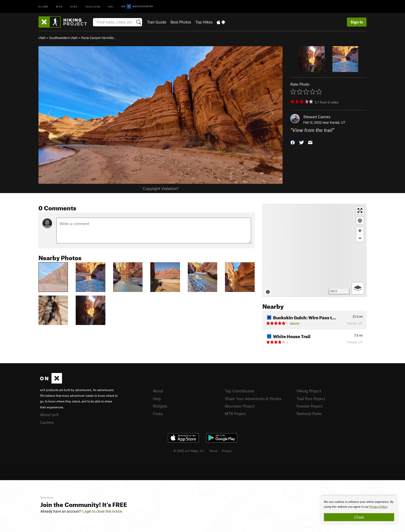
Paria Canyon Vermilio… (99, 38)
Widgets (160, 406)
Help (157, 399)
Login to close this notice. (103, 511)
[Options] (358, 288)
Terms (213, 451)
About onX (49, 415)
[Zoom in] (360, 231)
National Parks (309, 414)
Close (359, 517)
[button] (293, 142)
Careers (47, 422)
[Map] (314, 250)
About (158, 391)
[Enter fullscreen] (360, 211)
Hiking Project (309, 391)
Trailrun (93, 6)
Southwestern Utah (63, 38)
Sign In (357, 22)
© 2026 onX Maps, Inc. (189, 451)
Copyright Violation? (161, 188)
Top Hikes (204, 22)
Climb (43, 6)
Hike (74, 6)
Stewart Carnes (317, 117)
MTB (59, 6)
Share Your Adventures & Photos (253, 399)
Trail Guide (157, 22)
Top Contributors (239, 391)
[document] (359, 510)
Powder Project (310, 406)
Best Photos (181, 22)
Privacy (227, 451)
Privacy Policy (379, 507)
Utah (42, 38)
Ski (111, 6)
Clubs (158, 414)
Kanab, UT (338, 122)
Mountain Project (240, 406)
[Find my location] (360, 221)
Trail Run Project (311, 399)
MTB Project (235, 414)
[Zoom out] (360, 238)
